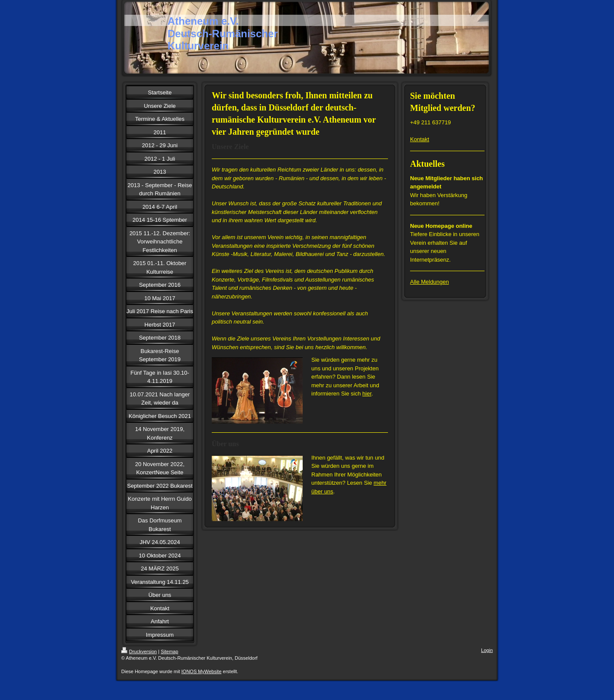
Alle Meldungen (430, 282)
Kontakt (420, 139)
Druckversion (139, 651)
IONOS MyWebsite (202, 671)
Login (487, 650)
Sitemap (169, 651)
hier (367, 394)
